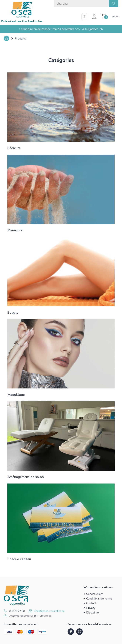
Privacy (91, 608)
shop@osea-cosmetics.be (49, 611)
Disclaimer (93, 613)
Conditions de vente (99, 599)
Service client (95, 594)
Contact (91, 603)
